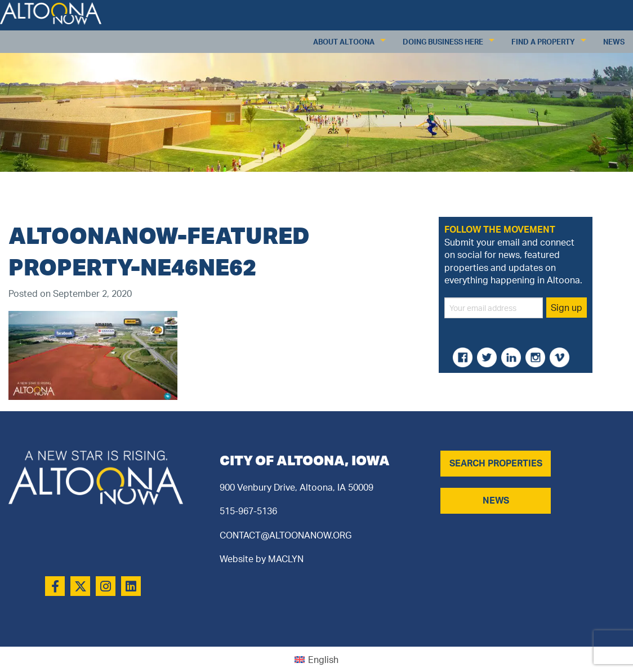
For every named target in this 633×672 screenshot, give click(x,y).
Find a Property (543, 42)
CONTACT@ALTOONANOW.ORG (286, 535)
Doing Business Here (443, 42)
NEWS (496, 500)
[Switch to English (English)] (316, 659)
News (614, 42)
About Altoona (344, 42)
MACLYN (286, 559)
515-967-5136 (248, 511)
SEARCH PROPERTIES (496, 463)
